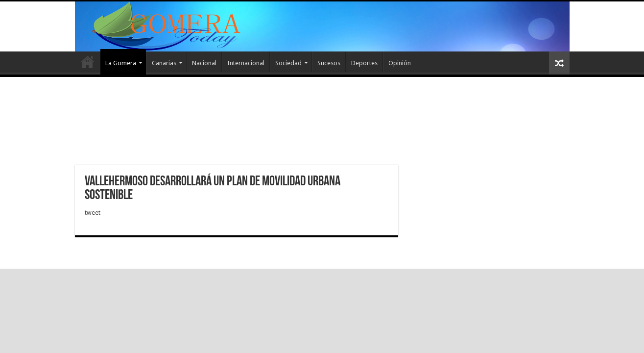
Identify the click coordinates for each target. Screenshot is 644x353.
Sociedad (288, 63)
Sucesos (329, 63)
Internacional (246, 63)
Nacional (204, 63)
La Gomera (121, 63)
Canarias (164, 63)
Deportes (364, 63)
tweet (93, 213)
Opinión (400, 63)
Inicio (88, 62)
